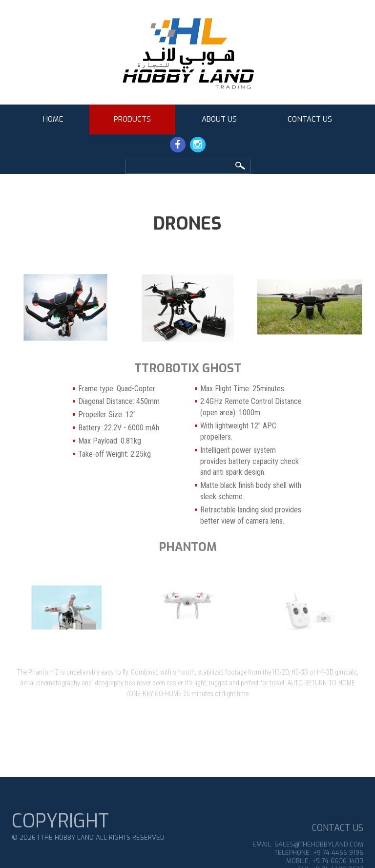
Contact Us (310, 119)
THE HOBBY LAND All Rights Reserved (103, 852)
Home (53, 119)
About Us (219, 119)
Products (132, 119)
